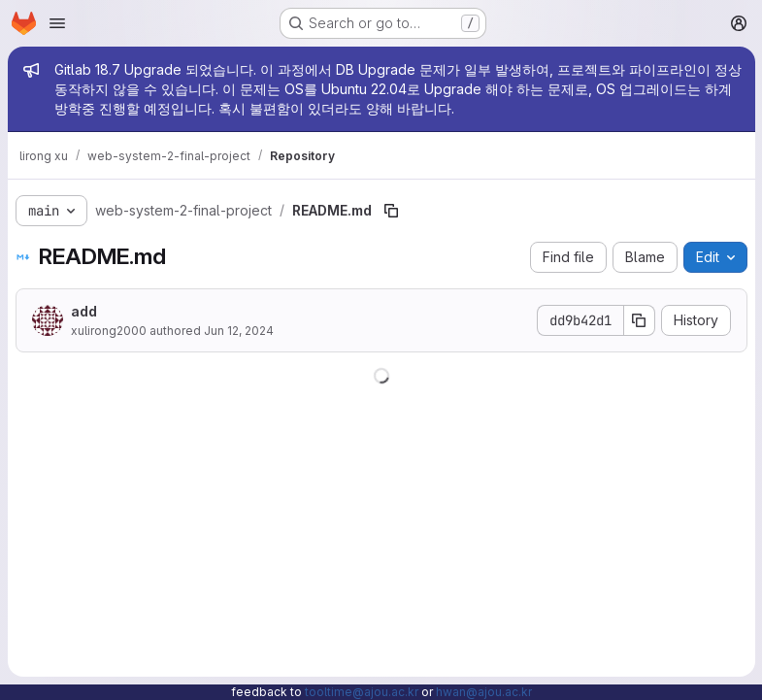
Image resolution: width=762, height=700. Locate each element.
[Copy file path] (391, 211)
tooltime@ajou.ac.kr (362, 692)
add (84, 311)
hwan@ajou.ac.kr (484, 692)
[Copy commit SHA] (639, 320)
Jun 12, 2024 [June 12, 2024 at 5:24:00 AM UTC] (239, 331)
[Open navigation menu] (57, 23)
